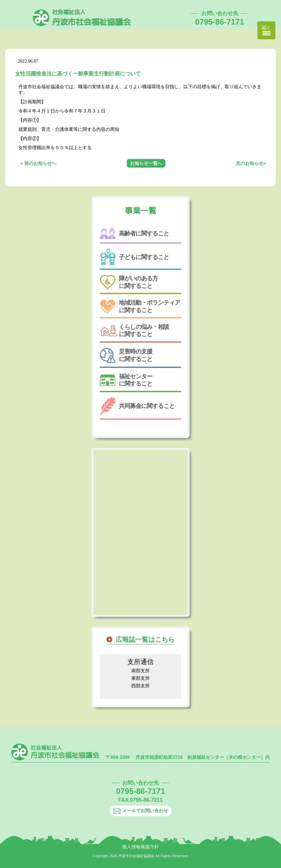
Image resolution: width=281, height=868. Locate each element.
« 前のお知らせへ (38, 163)
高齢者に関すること (134, 233)
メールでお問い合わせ (141, 811)
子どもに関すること (134, 257)
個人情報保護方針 (140, 847)
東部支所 (140, 678)
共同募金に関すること (137, 406)
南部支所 (140, 671)
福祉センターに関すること (126, 380)
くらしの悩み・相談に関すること (134, 331)
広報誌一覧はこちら (145, 639)
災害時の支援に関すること (126, 355)
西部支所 (140, 686)
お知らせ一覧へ (146, 163)
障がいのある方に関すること (129, 282)
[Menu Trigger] (266, 30)
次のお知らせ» (251, 163)
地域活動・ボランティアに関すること (140, 306)
